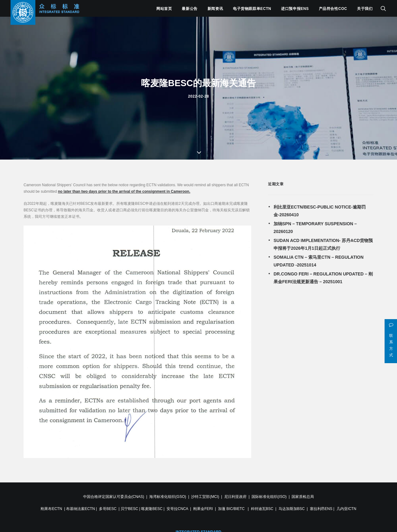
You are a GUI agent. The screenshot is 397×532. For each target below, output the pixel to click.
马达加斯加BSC (292, 506)
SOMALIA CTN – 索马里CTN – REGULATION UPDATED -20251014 (319, 259)
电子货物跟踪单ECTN (252, 9)
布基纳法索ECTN (80, 506)
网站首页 (164, 9)
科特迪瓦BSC (262, 506)
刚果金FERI (203, 506)
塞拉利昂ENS (321, 506)
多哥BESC (108, 506)
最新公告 (190, 9)
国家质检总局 (303, 494)
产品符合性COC (333, 9)
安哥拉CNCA (177, 506)
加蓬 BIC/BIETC (232, 506)
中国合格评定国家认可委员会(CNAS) (114, 494)
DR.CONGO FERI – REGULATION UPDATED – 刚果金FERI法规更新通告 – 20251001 (323, 275)
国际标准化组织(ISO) (269, 494)
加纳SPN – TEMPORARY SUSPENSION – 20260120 (315, 225)
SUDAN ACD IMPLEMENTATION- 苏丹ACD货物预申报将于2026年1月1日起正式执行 (323, 242)
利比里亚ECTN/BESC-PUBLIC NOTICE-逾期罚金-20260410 (320, 208)
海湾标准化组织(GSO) (168, 494)
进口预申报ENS (295, 9)
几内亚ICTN (346, 506)
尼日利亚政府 (235, 494)
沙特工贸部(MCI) (205, 494)
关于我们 (365, 9)
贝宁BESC (129, 506)
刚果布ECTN (51, 506)
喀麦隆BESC (152, 506)
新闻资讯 (215, 9)
